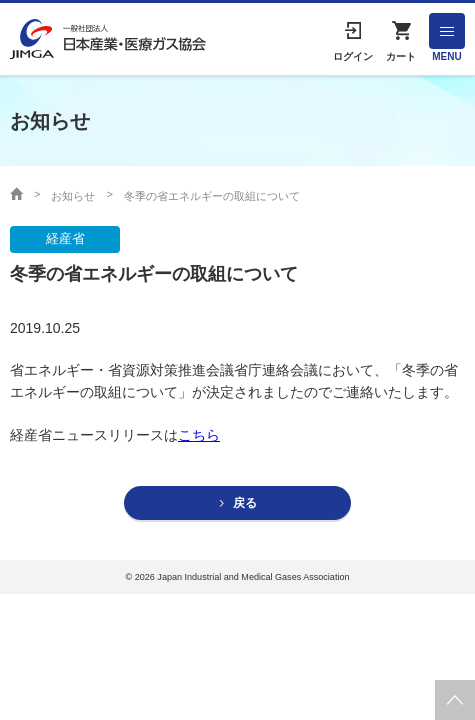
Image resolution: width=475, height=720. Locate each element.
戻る (245, 503)
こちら (199, 435)
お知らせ (73, 196)
